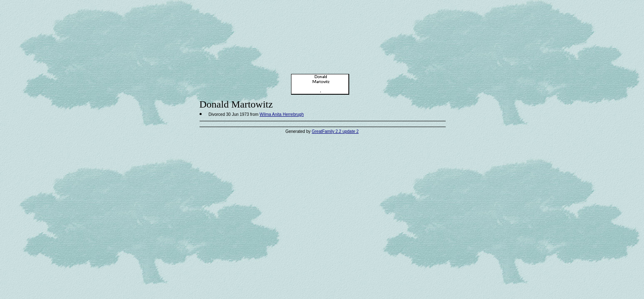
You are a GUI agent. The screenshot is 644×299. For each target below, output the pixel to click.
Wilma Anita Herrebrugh (281, 114)
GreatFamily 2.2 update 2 (335, 131)
